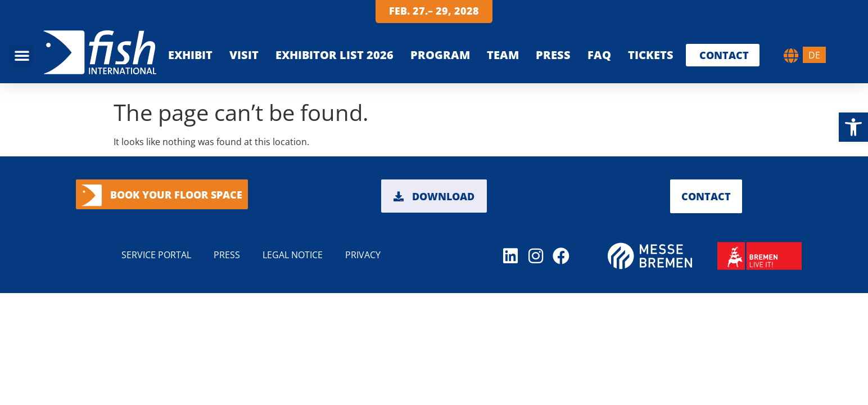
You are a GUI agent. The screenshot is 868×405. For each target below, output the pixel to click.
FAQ (599, 55)
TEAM (503, 55)
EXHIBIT (190, 55)
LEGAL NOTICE (293, 255)
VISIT (244, 55)
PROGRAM (440, 55)
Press (553, 55)
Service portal (156, 255)
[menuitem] (814, 55)
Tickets (651, 55)
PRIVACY (363, 255)
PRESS (227, 255)
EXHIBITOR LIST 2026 (334, 55)
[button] (853, 127)
